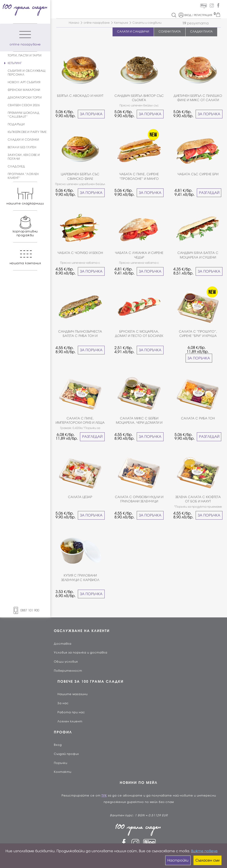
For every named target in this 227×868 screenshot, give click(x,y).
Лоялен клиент (70, 721)
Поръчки (61, 763)
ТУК (104, 796)
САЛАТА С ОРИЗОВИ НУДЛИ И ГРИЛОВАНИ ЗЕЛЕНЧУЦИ (139, 499)
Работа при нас (71, 712)
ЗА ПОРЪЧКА (91, 114)
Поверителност (68, 671)
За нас (63, 703)
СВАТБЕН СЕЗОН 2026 (24, 105)
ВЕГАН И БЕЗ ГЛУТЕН (22, 147)
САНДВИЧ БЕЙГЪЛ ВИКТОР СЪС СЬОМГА (139, 98)
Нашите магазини (73, 694)
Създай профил (66, 754)
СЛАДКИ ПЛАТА (201, 32)
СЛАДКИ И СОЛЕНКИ (23, 140)
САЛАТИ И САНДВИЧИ (133, 32)
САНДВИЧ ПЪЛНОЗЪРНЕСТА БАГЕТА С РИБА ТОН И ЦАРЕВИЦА (80, 334)
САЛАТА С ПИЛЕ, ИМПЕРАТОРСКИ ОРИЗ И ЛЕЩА (80, 420)
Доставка (63, 644)
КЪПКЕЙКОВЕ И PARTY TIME (27, 132)
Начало (74, 23)
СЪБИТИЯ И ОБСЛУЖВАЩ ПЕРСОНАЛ (27, 73)
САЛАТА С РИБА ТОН (198, 418)
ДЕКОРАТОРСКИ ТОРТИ (25, 98)
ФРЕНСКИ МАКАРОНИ (24, 90)
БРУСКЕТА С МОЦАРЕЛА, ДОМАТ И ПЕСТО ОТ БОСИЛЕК (139, 334)
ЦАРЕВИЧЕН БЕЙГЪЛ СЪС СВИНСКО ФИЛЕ (80, 176)
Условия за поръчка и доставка (81, 653)
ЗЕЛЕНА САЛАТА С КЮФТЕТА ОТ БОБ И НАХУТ (198, 499)
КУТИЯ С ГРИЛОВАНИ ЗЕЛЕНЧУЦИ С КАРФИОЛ (80, 578)
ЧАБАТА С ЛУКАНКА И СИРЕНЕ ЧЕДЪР (139, 255)
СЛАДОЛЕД (16, 166)
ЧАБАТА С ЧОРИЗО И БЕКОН (80, 253)
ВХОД (188, 15)
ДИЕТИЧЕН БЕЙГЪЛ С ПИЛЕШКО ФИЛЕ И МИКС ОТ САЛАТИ (198, 98)
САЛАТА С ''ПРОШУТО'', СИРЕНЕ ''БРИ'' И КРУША (198, 334)
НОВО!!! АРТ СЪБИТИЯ (24, 82)
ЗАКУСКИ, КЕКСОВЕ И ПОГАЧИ (24, 157)
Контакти (63, 772)
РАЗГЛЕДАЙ (209, 193)
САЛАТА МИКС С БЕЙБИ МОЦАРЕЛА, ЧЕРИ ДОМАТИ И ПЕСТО (139, 421)
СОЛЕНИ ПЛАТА (170, 32)
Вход (58, 745)
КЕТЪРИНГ (15, 63)
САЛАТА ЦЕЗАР (80, 497)
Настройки (178, 860)
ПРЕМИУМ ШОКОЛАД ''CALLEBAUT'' (23, 115)
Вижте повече (204, 851)
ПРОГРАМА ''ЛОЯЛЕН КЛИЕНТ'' (23, 176)
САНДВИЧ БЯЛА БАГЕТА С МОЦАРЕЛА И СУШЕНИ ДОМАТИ (198, 255)
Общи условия (66, 662)
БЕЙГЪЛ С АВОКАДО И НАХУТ (80, 96)
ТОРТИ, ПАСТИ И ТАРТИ (25, 55)
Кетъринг (121, 23)
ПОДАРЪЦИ (16, 124)
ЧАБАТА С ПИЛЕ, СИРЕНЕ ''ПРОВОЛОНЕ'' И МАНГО (139, 176)
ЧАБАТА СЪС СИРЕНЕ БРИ (198, 174)
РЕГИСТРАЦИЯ (203, 15)
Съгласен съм (207, 860)
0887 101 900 (25, 610)
